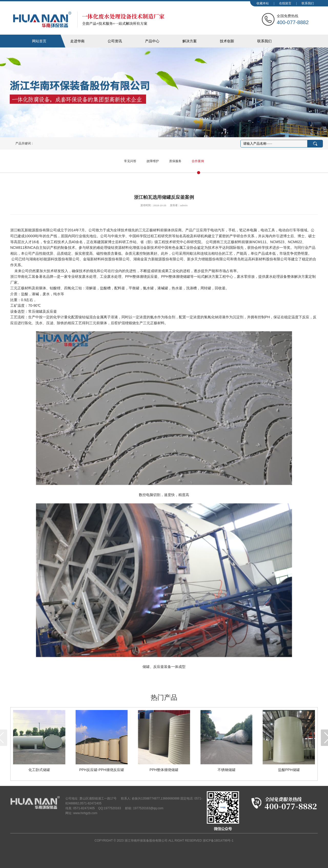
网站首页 (39, 41)
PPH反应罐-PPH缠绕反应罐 (101, 770)
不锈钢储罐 (227, 770)
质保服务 (175, 161)
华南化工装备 (89, 19)
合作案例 (198, 161)
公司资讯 (115, 41)
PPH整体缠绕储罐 (164, 770)
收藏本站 (263, 3)
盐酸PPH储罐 (289, 770)
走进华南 (77, 41)
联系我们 (308, 3)
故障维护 (153, 161)
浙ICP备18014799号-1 (218, 841)
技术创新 (227, 41)
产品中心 (152, 41)
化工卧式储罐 (39, 770)
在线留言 (285, 3)
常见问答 (130, 161)
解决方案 (190, 41)
